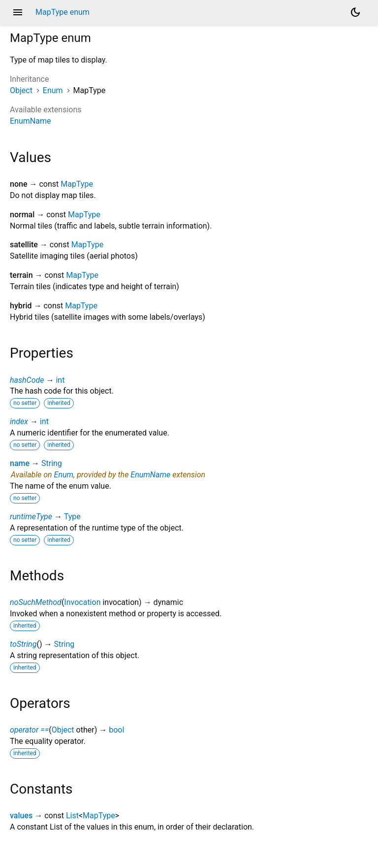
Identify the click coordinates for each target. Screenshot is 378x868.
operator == (29, 730)
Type (72, 517)
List (72, 816)
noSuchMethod (36, 602)
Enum (53, 90)
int (60, 380)
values (21, 816)
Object (21, 90)
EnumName (30, 121)
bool (116, 730)
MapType (77, 184)
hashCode (27, 380)
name (20, 463)
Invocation (82, 602)
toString (23, 644)
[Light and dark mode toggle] (355, 12)
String (52, 463)
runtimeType (31, 517)
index (19, 421)
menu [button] (18, 12)
